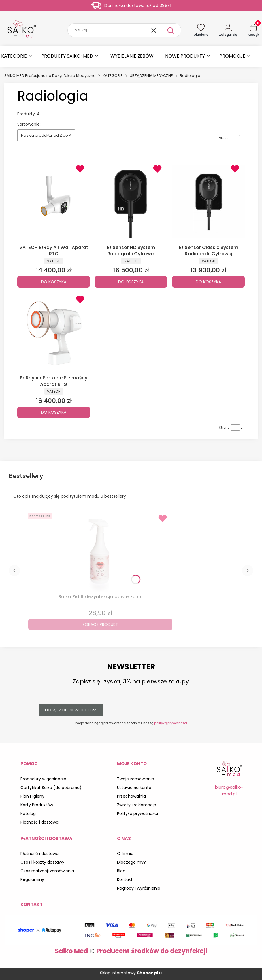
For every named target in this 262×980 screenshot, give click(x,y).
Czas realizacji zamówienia (47, 871)
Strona (224, 138)
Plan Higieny (32, 796)
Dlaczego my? (131, 862)
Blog (121, 871)
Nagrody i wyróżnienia (139, 888)
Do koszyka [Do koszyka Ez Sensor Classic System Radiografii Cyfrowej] (208, 282)
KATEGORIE (113, 76)
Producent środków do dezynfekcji (152, 951)
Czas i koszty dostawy (42, 862)
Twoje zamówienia (136, 779)
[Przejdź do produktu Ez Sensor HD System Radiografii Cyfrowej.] (131, 202)
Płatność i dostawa (39, 822)
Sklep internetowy (129, 973)
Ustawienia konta (134, 788)
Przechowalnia (131, 796)
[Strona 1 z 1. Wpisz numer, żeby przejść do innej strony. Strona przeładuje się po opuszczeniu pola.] (235, 138)
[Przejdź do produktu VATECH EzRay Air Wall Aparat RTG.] (54, 202)
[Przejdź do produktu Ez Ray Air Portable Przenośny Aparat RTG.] (54, 332)
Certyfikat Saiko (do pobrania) (51, 788)
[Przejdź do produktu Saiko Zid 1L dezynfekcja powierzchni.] (100, 551)
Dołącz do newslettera (71, 710)
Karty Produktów (37, 805)
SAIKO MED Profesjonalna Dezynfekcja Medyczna (50, 76)
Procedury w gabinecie (43, 779)
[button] (171, 30)
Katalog (28, 813)
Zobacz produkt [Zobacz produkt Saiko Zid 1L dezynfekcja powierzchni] (100, 624)
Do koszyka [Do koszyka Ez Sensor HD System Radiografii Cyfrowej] (131, 282)
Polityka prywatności (137, 813)
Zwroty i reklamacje (137, 805)
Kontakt (125, 879)
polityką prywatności (171, 723)
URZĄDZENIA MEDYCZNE (151, 76)
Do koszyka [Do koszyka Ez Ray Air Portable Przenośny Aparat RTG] (54, 412)
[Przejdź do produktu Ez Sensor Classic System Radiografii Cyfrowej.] (208, 202)
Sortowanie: (29, 124)
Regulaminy (32, 879)
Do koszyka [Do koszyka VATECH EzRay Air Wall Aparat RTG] (54, 282)
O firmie (125, 854)
